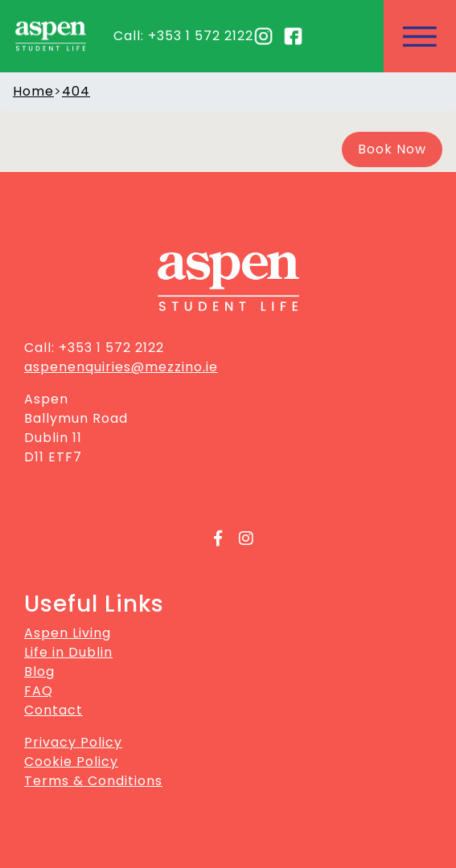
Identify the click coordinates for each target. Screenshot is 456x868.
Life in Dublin (68, 652)
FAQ (39, 691)
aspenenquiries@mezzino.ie (121, 367)
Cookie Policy (71, 762)
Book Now (392, 149)
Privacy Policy (73, 742)
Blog (39, 671)
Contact (53, 710)
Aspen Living (68, 633)
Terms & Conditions (93, 781)
